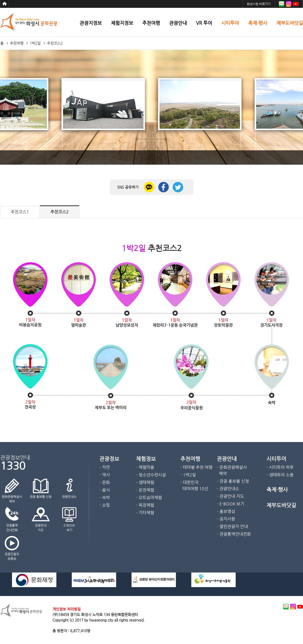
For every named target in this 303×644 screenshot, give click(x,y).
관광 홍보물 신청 (41, 497)
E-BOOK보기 (69, 528)
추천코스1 (20, 212)
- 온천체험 (145, 490)
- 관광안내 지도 (230, 496)
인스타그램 (289, 4)
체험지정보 (122, 23)
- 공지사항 (226, 519)
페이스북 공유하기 (164, 187)
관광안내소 (69, 497)
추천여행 (151, 23)
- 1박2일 (188, 475)
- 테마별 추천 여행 (196, 467)
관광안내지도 (41, 528)
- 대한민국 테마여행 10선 (194, 485)
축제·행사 (258, 23)
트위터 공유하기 (178, 187)
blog (286, 607)
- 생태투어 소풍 (280, 475)
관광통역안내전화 (12, 528)
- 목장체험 (145, 505)
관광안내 (178, 23)
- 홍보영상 (226, 511)
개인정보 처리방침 (67, 609)
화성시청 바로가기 (259, 4)
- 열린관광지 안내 (232, 526)
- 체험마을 (145, 467)
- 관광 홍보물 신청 (233, 481)
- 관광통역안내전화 (234, 534)
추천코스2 (60, 212)
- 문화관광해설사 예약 (232, 470)
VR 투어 (204, 23)
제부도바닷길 (290, 23)
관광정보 (109, 459)
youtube (300, 607)
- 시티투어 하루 (280, 467)
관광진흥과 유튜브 (12, 556)
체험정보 (146, 459)
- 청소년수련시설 (151, 475)
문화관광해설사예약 (12, 499)
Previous (7, 575)
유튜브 (296, 4)
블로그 (282, 4)
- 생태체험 (145, 482)
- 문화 (105, 482)
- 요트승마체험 (149, 497)
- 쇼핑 (105, 505)
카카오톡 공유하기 (149, 187)
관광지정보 (91, 23)
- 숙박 (105, 497)
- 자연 (105, 467)
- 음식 (105, 490)
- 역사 (105, 475)
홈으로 (4, 4)
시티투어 (230, 23)
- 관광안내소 (228, 489)
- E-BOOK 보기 (231, 504)
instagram (293, 607)
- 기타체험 (145, 513)
